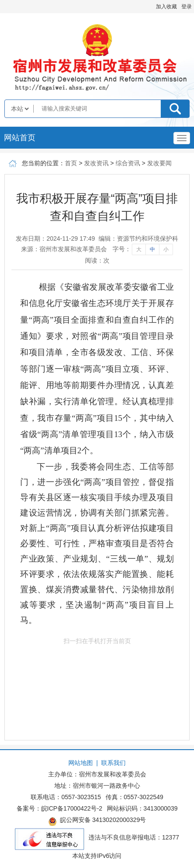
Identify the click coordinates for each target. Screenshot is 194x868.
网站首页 (20, 138)
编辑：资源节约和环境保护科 (138, 238)
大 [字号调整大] (139, 249)
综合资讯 (128, 163)
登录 (187, 7)
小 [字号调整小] (166, 249)
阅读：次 (97, 260)
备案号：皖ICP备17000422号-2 (60, 808)
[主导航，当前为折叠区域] (182, 138)
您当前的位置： (43, 163)
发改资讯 (96, 163)
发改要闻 (159, 163)
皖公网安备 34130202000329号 (97, 821)
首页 (71, 163)
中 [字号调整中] (152, 249)
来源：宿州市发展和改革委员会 (64, 249)
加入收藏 (166, 7)
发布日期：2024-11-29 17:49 (55, 238)
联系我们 (113, 763)
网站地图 (81, 763)
